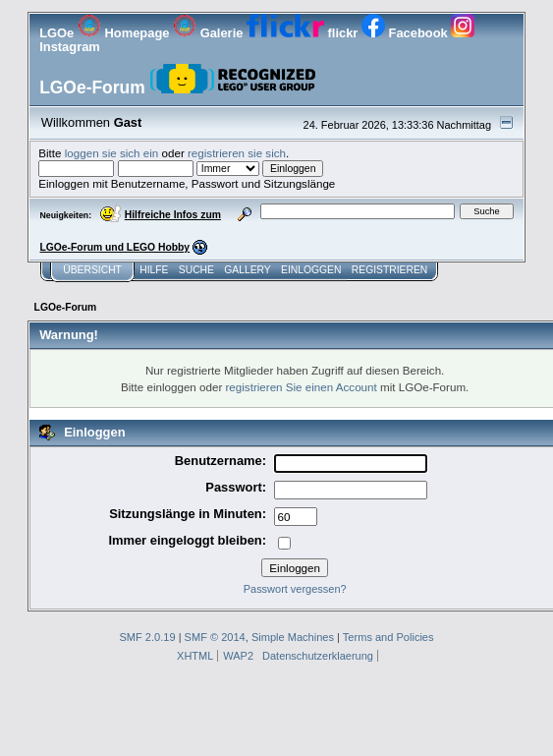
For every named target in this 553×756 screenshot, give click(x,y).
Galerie (210, 33)
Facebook (406, 33)
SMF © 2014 (215, 637)
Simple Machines (293, 637)
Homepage (125, 33)
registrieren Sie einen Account (302, 387)
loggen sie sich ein (112, 153)
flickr (304, 33)
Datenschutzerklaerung (318, 656)
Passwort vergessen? (295, 589)
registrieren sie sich (237, 153)
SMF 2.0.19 (147, 637)
